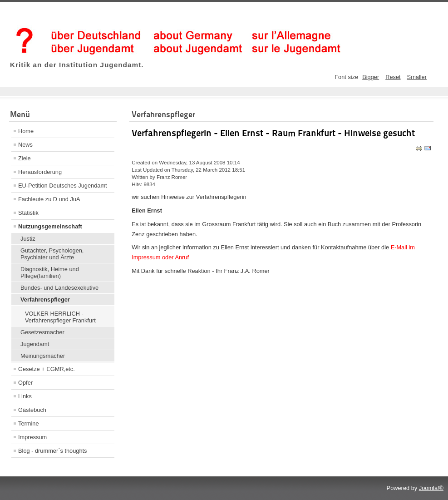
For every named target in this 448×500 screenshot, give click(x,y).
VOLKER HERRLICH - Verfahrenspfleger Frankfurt (60, 317)
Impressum (32, 437)
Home (26, 131)
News (25, 145)
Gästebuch (32, 410)
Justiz (28, 239)
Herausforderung (40, 172)
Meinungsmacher (43, 356)
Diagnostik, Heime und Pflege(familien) (50, 272)
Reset (393, 77)
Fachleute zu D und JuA (49, 199)
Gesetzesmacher (42, 332)
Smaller (417, 77)
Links (25, 396)
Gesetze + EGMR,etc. (47, 369)
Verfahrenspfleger (45, 300)
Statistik (28, 213)
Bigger (371, 77)
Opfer (25, 383)
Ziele (25, 158)
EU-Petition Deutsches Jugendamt (63, 186)
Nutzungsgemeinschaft (50, 226)
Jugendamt (35, 344)
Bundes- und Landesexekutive (59, 288)
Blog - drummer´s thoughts (53, 451)
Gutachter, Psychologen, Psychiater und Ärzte (52, 254)
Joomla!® (431, 488)
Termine (29, 423)
